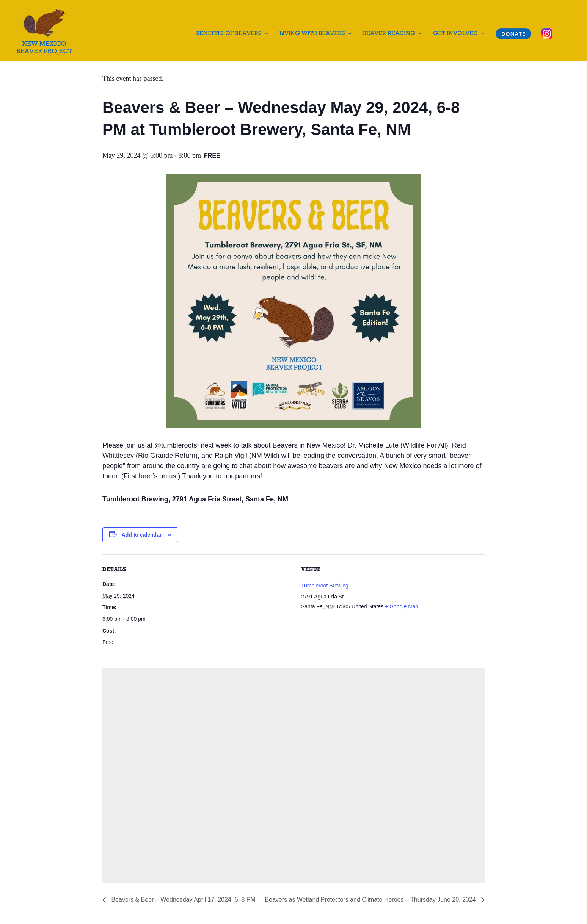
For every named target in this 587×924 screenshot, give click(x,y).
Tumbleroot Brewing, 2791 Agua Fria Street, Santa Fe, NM (195, 499)
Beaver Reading (389, 34)
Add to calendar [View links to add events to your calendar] (142, 535)
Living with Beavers (312, 34)
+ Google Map (402, 606)
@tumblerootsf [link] (177, 445)
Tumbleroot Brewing (325, 586)
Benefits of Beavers (229, 34)
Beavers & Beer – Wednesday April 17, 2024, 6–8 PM (183, 900)
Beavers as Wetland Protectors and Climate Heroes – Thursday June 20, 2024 (371, 900)
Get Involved (455, 34)
